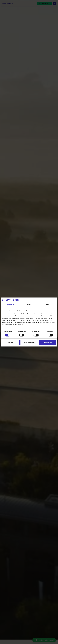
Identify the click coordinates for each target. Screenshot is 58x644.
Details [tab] (29, 305)
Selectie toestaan (29, 342)
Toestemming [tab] (10, 305)
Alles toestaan (47, 342)
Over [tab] (48, 305)
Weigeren (11, 342)
